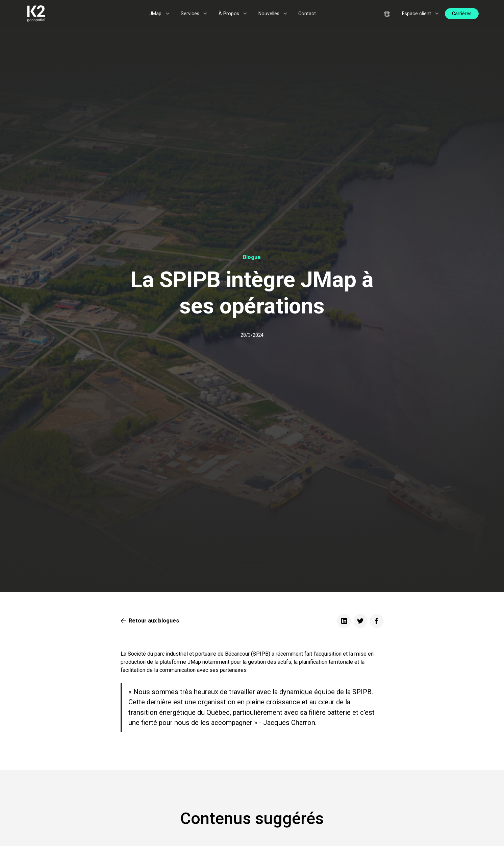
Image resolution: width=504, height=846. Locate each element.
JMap (155, 14)
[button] (160, 14)
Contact (307, 14)
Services (190, 14)
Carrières (462, 14)
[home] (59, 14)
